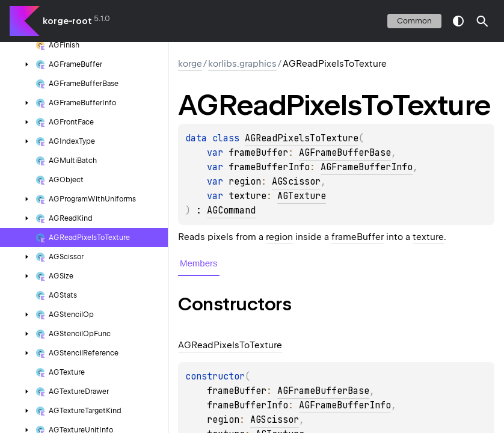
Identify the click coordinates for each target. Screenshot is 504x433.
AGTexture (302, 196)
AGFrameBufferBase (345, 153)
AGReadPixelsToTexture (302, 138)
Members (199, 263)
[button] (482, 21)
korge (190, 64)
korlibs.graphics (242, 64)
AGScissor (296, 182)
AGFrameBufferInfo (367, 167)
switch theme (458, 21)
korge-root (67, 21)
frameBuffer (358, 237)
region (279, 237)
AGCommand (231, 210)
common (414, 21)
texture (428, 237)
